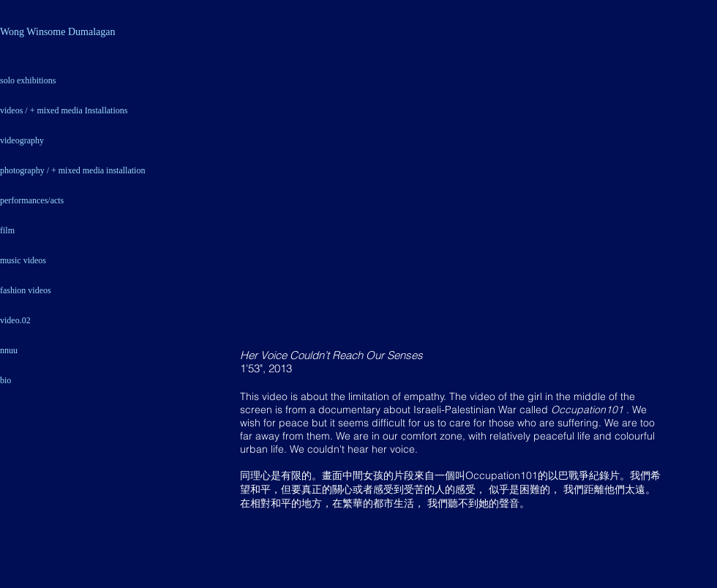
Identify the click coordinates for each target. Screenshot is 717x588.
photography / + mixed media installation (72, 170)
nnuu (9, 350)
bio (5, 380)
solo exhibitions (28, 80)
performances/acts (32, 200)
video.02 (15, 320)
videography (22, 140)
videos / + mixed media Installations (64, 110)
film (7, 230)
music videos (23, 260)
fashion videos (26, 290)
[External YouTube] (453, 198)
